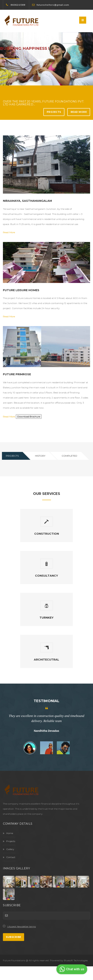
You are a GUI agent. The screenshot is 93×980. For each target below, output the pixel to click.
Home (8, 833)
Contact (9, 857)
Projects (54, 112)
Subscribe (14, 937)
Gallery (9, 849)
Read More (79, 112)
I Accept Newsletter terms (21, 926)
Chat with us (71, 969)
